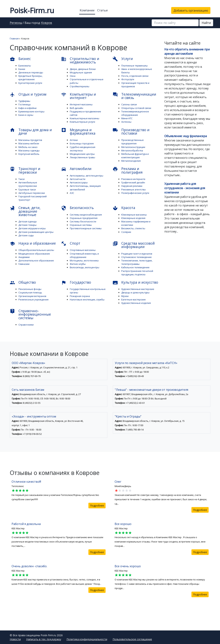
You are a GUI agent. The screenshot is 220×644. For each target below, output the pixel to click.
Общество (23, 283)
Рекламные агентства (133, 189)
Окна (73, 76)
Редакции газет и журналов (137, 254)
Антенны (126, 122)
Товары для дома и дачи (31, 132)
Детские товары (27, 225)
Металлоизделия (131, 161)
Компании (87, 10)
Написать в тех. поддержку (44, 639)
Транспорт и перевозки (25, 170)
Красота (124, 208)
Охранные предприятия (84, 218)
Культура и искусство (135, 283)
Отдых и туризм (28, 94)
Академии (24, 257)
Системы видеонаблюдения (86, 215)
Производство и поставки (131, 132)
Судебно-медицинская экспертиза (83, 149)
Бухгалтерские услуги (30, 83)
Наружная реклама (132, 186)
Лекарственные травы (82, 157)
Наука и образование (33, 244)
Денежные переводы (31, 72)
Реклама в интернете (133, 179)
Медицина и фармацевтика (78, 132)
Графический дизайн (133, 182)
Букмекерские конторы (31, 111)
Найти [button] (206, 23)
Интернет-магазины (81, 104)
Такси (22, 179)
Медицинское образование (34, 254)
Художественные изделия (136, 303)
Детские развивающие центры (36, 232)
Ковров (47, 23)
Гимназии (24, 264)
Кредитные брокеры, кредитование (30, 78)
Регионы (16, 23)
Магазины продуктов (30, 140)
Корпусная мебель (29, 154)
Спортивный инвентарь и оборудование (84, 255)
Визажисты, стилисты (133, 228)
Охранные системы (81, 225)
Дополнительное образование (36, 260)
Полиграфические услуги (135, 193)
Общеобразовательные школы (36, 250)
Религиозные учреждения (33, 300)
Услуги (123, 59)
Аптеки (74, 140)
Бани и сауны (26, 115)
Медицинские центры (82, 154)
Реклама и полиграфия (128, 170)
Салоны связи (129, 104)
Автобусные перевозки (32, 193)
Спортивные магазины (83, 250)
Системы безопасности (83, 221)
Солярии (126, 232)
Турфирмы (24, 101)
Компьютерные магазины (85, 118)
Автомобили (76, 169)
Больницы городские (82, 143)
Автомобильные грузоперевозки (28, 184)
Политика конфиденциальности (87, 639)
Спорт (71, 244)
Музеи (125, 296)
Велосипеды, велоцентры (85, 267)
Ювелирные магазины (134, 215)
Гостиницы (25, 104)
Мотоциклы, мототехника (84, 260)
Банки (22, 69)
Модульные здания (81, 72)
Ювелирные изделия (133, 218)
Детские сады (26, 235)
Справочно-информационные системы (30, 314)
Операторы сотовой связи (136, 108)
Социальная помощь (30, 292)
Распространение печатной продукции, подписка (137, 273)
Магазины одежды (29, 150)
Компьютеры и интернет (79, 96)
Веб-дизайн (76, 108)
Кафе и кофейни (27, 108)
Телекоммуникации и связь (134, 96)
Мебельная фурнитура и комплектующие (135, 156)
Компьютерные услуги (82, 122)
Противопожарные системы (86, 228)
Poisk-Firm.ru (32, 10)
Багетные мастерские (134, 300)
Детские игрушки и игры (32, 228)
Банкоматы (25, 66)
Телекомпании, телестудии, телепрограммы (137, 262)
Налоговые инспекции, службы (87, 300)
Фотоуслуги (128, 79)
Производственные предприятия (133, 142)
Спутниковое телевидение (136, 257)
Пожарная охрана (80, 296)
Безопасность (77, 208)
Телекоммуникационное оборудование (135, 113)
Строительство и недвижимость (80, 60)
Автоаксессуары (79, 182)
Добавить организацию (191, 10)
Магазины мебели (29, 143)
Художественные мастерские (138, 289)
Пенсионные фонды (30, 289)
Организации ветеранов (32, 296)
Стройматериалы (80, 86)
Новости (15, 639)
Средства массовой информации (134, 245)
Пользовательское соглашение (132, 639)
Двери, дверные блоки (83, 69)
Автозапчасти (78, 179)
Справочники (26, 325)
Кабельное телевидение (135, 267)
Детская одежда (27, 221)
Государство (76, 283)
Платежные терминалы (134, 66)
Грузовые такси (27, 189)
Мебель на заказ (28, 147)
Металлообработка (132, 150)
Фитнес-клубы (78, 264)
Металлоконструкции (133, 147)
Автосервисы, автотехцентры (86, 176)
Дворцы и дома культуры (135, 292)
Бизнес (20, 59)
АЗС (72, 193)
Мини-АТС (127, 118)
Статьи (102, 10)
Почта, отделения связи (135, 76)
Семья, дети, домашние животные (25, 211)
